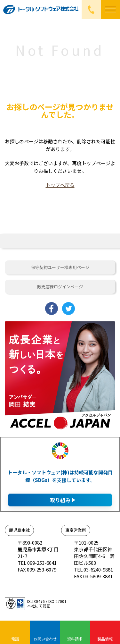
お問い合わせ (45, 639)
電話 (15, 639)
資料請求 (75, 639)
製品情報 (105, 639)
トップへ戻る (60, 185)
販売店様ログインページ (60, 287)
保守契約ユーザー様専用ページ (60, 267)
